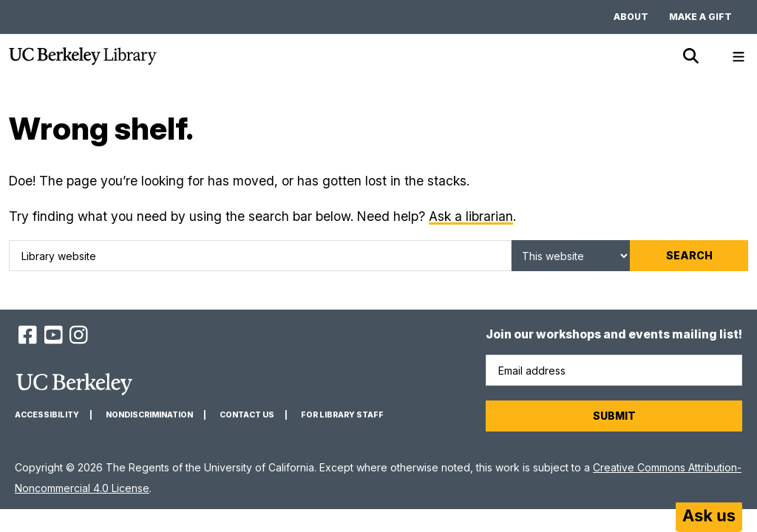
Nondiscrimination (149, 415)
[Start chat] (709, 517)
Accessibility (47, 415)
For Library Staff (342, 415)
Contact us (247, 415)
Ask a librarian (471, 216)
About (631, 17)
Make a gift (700, 17)
